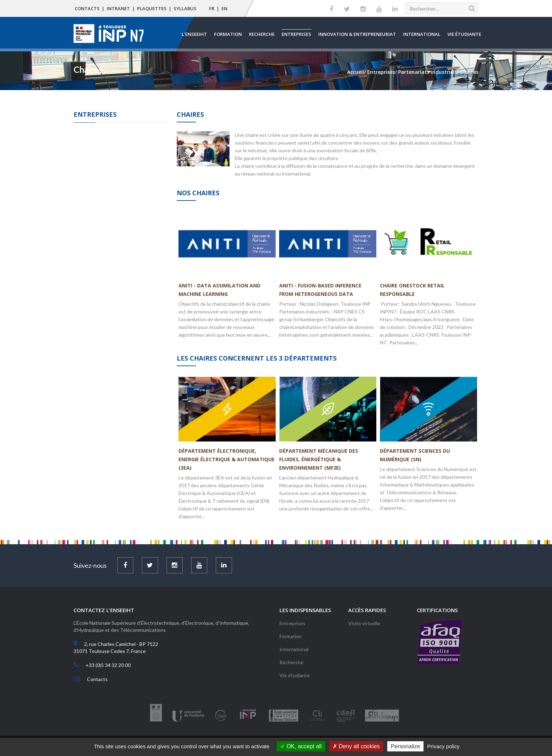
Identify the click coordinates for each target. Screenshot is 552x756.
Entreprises (296, 34)
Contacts (87, 8)
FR (212, 8)
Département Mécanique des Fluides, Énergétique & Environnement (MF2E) (319, 459)
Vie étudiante (464, 34)
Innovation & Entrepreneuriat (357, 34)
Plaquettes (152, 8)
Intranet (118, 8)
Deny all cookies (356, 746)
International (422, 34)
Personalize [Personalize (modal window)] (406, 746)
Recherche (262, 34)
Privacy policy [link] (444, 746)
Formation (228, 34)
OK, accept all (301, 746)
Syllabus (185, 8)
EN (224, 8)
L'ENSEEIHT (194, 34)
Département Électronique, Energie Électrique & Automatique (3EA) (227, 459)
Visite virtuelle (364, 623)
